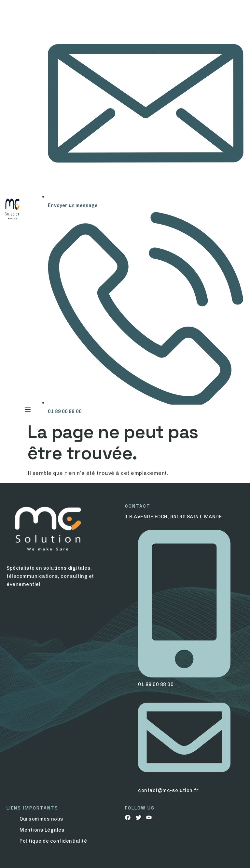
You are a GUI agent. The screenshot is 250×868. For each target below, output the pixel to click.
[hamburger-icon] (28, 410)
